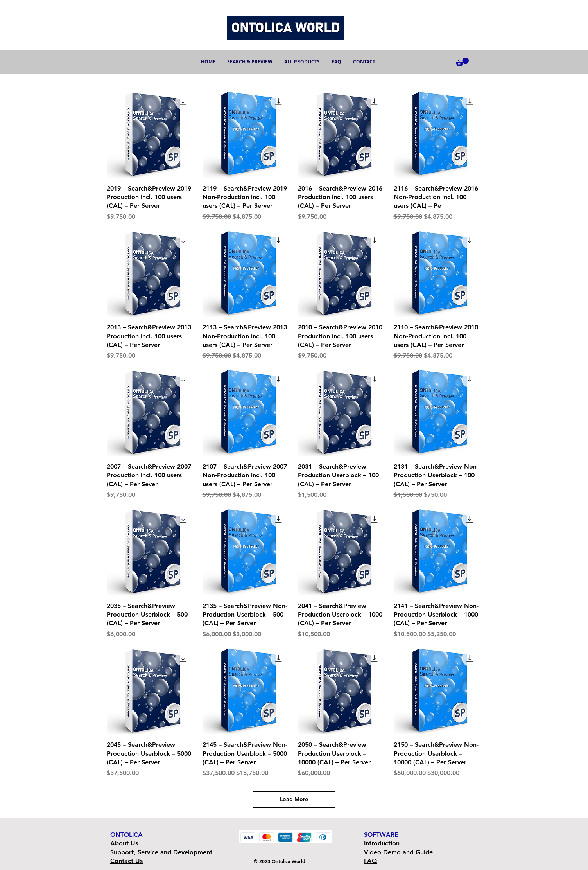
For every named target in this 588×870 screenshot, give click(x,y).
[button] (462, 62)
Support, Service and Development (161, 852)
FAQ (371, 861)
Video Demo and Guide (398, 852)
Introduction (382, 843)
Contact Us (126, 861)
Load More (294, 799)
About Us (124, 843)
